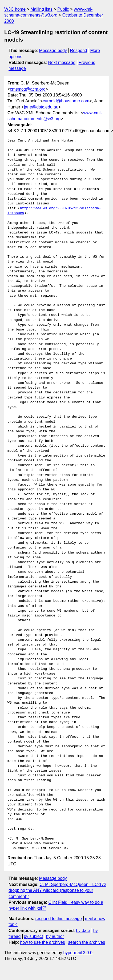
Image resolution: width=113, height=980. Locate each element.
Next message (62, 62)
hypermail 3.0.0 (78, 953)
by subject (33, 936)
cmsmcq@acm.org (28, 89)
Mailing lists (41, 9)
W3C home (15, 9)
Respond (79, 51)
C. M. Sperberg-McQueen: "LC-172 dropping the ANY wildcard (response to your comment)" (57, 890)
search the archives (87, 942)
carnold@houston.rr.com (66, 101)
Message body (53, 51)
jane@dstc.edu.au (41, 107)
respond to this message (58, 919)
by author (55, 936)
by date (83, 931)
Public (63, 9)
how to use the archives (43, 942)
